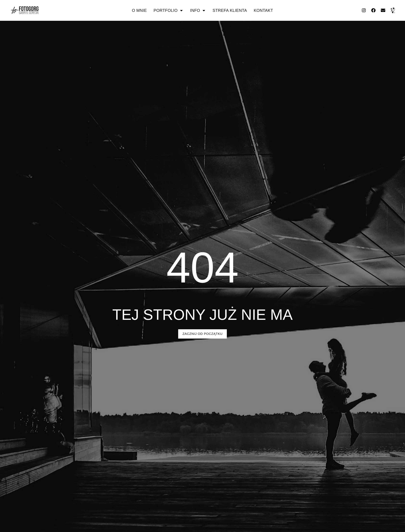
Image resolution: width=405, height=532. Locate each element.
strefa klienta (230, 10)
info (198, 10)
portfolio (168, 10)
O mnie (139, 10)
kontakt (263, 10)
